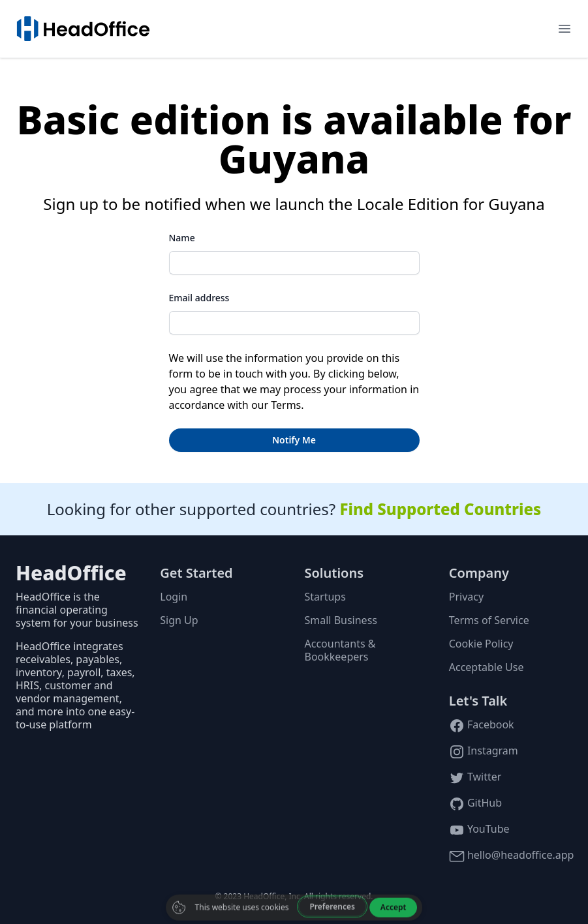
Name (182, 238)
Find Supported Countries (440, 509)
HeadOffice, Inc (272, 896)
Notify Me (294, 440)
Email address (199, 298)
